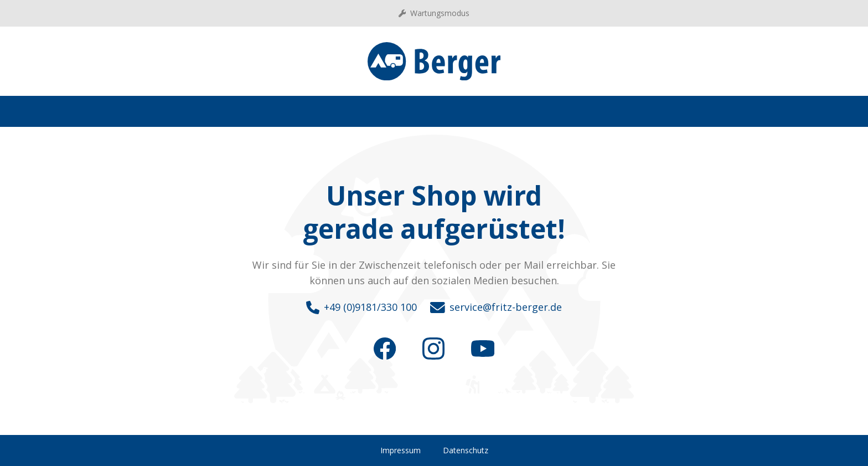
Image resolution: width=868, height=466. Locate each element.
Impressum (401, 450)
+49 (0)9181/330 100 (361, 308)
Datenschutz (466, 450)
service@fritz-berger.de (496, 307)
